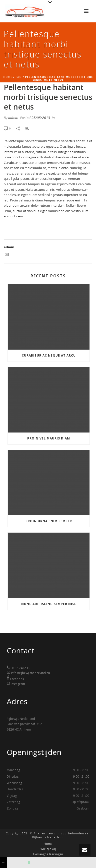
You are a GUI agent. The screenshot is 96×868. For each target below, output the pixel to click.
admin (13, 118)
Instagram (18, 684)
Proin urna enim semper (49, 521)
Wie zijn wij (48, 849)
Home (8, 77)
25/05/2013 (41, 118)
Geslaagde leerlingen (48, 854)
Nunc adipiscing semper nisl (49, 604)
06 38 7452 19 (20, 668)
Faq (19, 77)
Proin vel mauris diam (49, 438)
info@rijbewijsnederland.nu (30, 673)
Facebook (17, 679)
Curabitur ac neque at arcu (49, 355)
